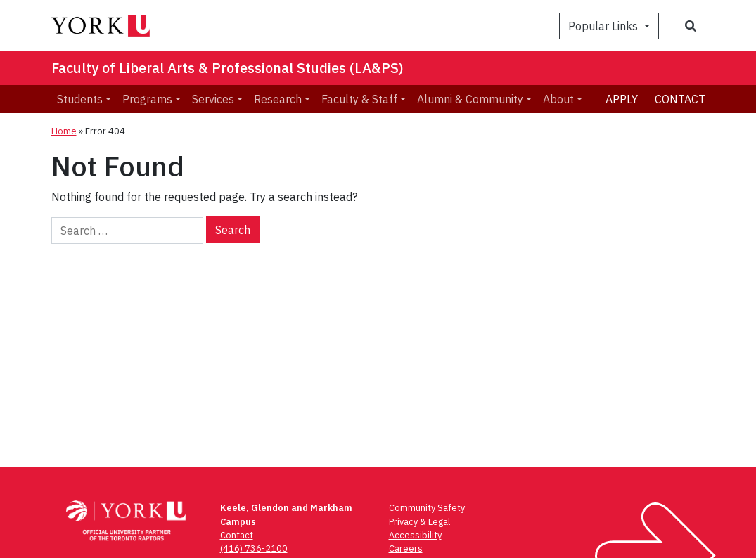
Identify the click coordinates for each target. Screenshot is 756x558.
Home (64, 131)
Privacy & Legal (419, 522)
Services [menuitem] (213, 99)
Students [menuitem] (80, 99)
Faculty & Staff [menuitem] (359, 99)
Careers (406, 549)
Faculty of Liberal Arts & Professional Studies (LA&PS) (228, 68)
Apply (622, 99)
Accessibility (415, 535)
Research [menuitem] (278, 99)
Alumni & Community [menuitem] (470, 99)
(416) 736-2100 (254, 549)
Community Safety (427, 508)
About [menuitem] (558, 99)
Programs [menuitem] (147, 99)
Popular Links (604, 26)
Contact (680, 99)
